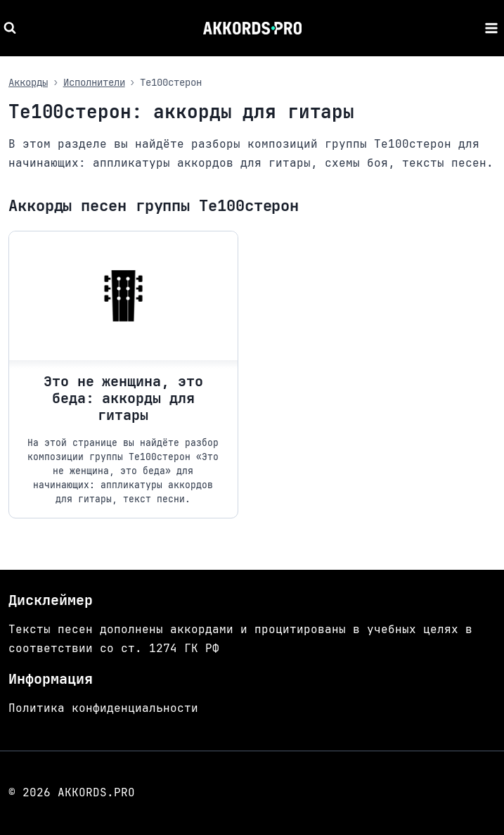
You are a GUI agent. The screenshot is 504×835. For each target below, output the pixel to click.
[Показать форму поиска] (12, 28)
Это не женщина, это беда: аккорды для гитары (123, 399)
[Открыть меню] (491, 28)
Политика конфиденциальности (103, 708)
